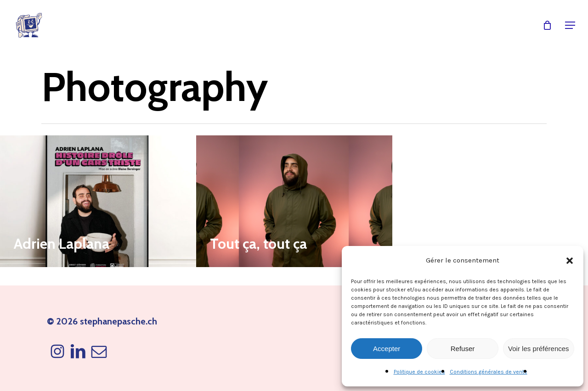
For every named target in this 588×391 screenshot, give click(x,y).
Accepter (387, 349)
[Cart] (547, 25)
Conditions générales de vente (489, 372)
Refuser (463, 349)
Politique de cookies (419, 372)
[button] (570, 261)
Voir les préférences (539, 349)
